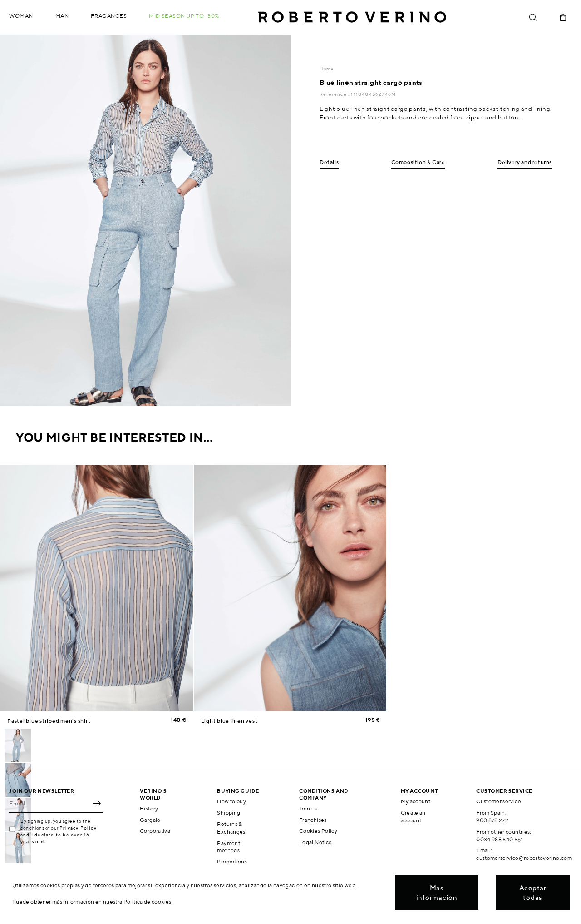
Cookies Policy (318, 831)
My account (416, 801)
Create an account (413, 816)
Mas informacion (437, 893)
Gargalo (150, 820)
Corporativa (155, 831)
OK (97, 803)
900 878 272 (492, 820)
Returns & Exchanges (231, 828)
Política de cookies (148, 902)
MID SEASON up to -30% (184, 16)
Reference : (335, 94)
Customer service (499, 801)
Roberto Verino (352, 17)
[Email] (49, 803)
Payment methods (229, 847)
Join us (308, 808)
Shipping (229, 812)
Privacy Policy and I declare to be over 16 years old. (59, 835)
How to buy (231, 801)
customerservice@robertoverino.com (524, 858)
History (149, 808)
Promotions (232, 862)
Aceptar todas (533, 893)
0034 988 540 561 (500, 839)
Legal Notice (315, 842)
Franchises (313, 820)
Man (62, 16)
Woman (21, 16)
